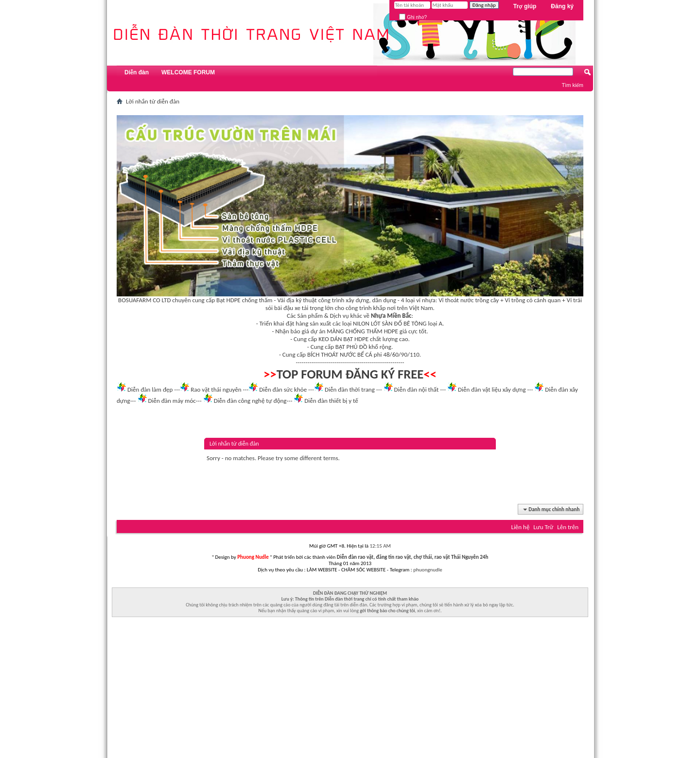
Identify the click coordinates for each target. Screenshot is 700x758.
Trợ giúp (525, 6)
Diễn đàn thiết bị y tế (331, 401)
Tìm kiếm (572, 85)
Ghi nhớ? (413, 17)
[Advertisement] (350, 690)
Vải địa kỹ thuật (297, 300)
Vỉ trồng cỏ (519, 300)
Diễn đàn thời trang (350, 389)
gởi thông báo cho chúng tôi (387, 611)
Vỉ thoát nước (456, 300)
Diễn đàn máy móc (172, 401)
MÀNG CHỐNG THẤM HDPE (362, 331)
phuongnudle (428, 570)
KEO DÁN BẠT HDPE (343, 339)
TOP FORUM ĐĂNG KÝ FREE (350, 374)
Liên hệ (520, 527)
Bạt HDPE (228, 300)
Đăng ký (562, 6)
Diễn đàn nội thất (417, 389)
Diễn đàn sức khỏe (283, 389)
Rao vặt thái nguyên (216, 389)
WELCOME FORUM (188, 72)
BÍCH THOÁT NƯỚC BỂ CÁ (340, 354)
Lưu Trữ (543, 527)
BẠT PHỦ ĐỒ (351, 347)
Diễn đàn (137, 72)
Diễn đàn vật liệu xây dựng (492, 389)
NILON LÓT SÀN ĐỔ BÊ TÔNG (390, 323)
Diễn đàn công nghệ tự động (250, 401)
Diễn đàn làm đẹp (150, 389)
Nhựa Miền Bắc (391, 316)
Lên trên (568, 527)
